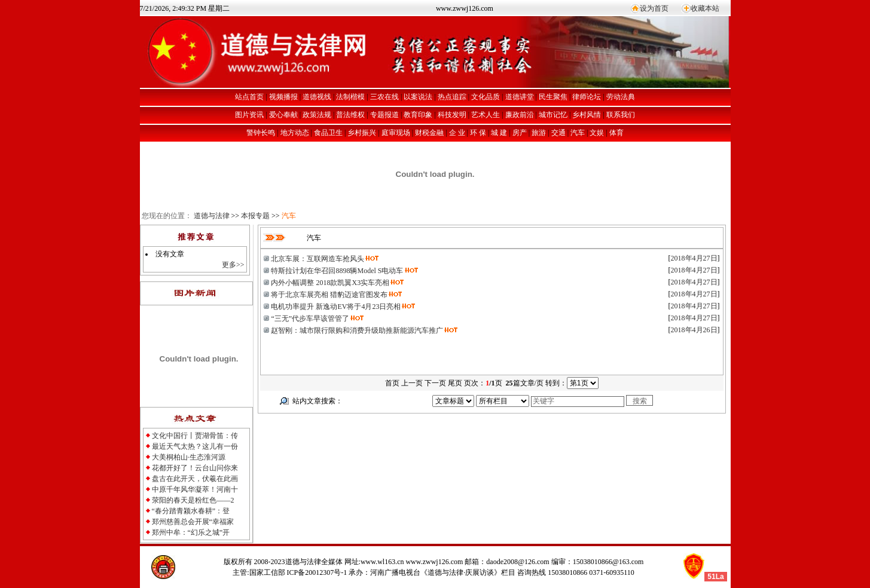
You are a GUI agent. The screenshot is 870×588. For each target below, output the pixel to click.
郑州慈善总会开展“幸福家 (193, 522)
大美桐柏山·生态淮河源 (189, 457)
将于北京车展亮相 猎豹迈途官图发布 (329, 295)
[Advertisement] (393, 431)
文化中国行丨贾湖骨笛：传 (195, 436)
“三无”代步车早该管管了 (310, 318)
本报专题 (255, 216)
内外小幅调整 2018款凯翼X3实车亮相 (330, 283)
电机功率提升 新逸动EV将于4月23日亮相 (336, 307)
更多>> (233, 265)
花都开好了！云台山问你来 (195, 468)
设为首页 (654, 8)
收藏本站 (705, 8)
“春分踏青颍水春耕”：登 (191, 511)
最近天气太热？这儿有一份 (195, 446)
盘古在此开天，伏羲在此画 (195, 479)
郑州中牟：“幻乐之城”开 (191, 532)
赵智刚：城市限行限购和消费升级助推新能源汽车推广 (357, 330)
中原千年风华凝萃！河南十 (195, 489)
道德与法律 (212, 216)
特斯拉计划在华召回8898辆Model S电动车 (337, 271)
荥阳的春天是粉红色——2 (193, 500)
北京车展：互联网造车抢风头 (318, 259)
